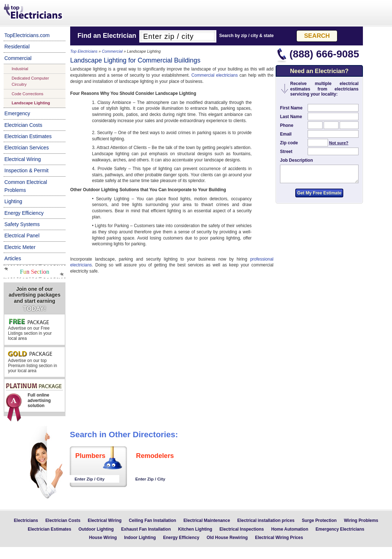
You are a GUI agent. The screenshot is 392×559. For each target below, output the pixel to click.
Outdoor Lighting (96, 529)
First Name (291, 108)
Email (286, 134)
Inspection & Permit (26, 170)
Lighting (13, 201)
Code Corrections (27, 94)
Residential (17, 47)
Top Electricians (34, 12)
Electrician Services (27, 148)
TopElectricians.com (27, 35)
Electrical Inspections (241, 529)
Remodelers (155, 456)
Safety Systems (22, 224)
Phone (287, 125)
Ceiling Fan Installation (152, 520)
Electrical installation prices (266, 520)
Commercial (18, 58)
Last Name (291, 117)
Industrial (20, 69)
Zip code (289, 143)
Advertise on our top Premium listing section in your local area (33, 362)
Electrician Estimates (28, 136)
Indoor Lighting (140, 538)
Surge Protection (319, 520)
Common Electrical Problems (26, 186)
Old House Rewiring (227, 538)
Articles (13, 258)
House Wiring (103, 538)
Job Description (296, 160)
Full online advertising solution (34, 397)
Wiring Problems (361, 520)
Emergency (17, 113)
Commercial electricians (215, 75)
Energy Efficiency (24, 213)
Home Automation (290, 529)
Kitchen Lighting (195, 529)
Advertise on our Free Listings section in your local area (30, 330)
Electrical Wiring (23, 159)
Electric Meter (20, 247)
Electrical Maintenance (207, 520)
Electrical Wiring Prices (279, 538)
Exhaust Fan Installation (146, 529)
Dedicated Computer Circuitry (30, 81)
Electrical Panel (22, 236)
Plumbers (90, 456)
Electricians (26, 520)
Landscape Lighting (31, 103)
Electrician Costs (23, 125)
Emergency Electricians (340, 529)
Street (286, 152)
